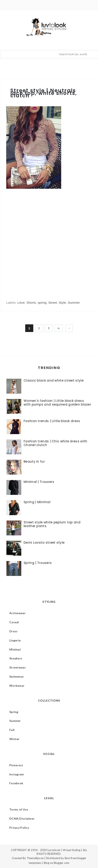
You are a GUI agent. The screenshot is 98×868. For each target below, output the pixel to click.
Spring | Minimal (37, 502)
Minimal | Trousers (39, 482)
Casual (14, 622)
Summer (74, 303)
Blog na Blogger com (57, 863)
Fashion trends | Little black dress (52, 421)
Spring (14, 712)
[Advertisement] (49, 241)
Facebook (16, 783)
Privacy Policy (19, 828)
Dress (13, 631)
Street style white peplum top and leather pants (52, 524)
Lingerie (15, 640)
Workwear (17, 686)
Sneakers (16, 658)
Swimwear (17, 676)
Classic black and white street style (54, 380)
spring (42, 303)
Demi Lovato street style (44, 543)
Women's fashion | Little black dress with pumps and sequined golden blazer (57, 403)
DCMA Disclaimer (22, 818)
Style (62, 303)
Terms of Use (19, 809)
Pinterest (16, 765)
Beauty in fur (34, 461)
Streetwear (18, 667)
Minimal (15, 649)
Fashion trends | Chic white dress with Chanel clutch (55, 443)
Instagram (17, 774)
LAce (21, 303)
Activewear (17, 613)
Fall (12, 730)
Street (53, 303)
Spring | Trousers (38, 563)
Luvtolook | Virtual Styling (64, 850)
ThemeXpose (35, 858)
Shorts (31, 303)
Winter (14, 739)
